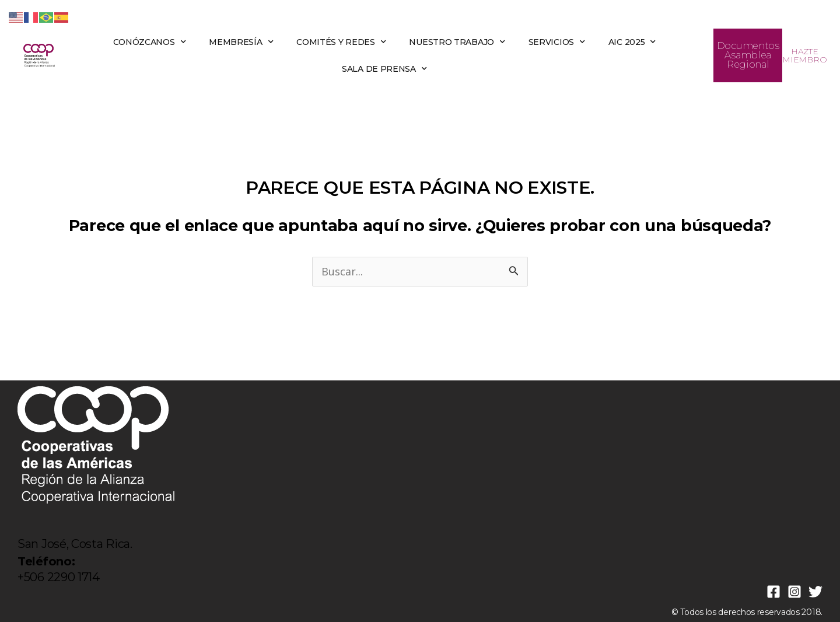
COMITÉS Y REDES (341, 42)
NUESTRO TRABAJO (457, 42)
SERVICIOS (557, 42)
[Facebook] (773, 592)
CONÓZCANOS (150, 42)
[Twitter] (815, 592)
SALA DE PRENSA (384, 69)
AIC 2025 (632, 42)
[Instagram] (794, 592)
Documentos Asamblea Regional (748, 55)
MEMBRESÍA (241, 42)
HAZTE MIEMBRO (804, 55)
